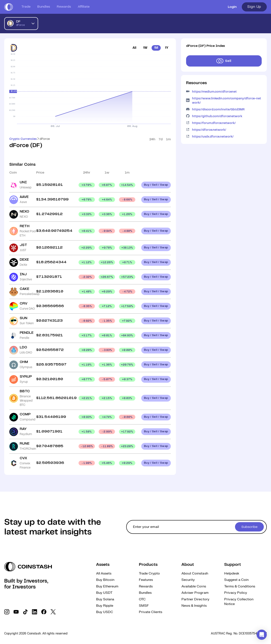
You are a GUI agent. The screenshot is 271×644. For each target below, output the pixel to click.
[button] (262, 635)
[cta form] (196, 527)
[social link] (7, 612)
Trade (26, 7)
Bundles (44, 7)
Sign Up (254, 7)
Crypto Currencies (23, 139)
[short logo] (9, 7)
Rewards (64, 7)
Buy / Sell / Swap (156, 185)
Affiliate (84, 7)
